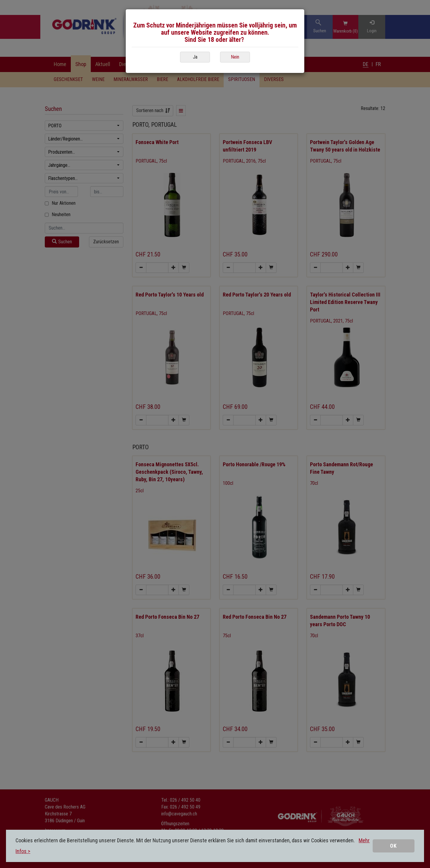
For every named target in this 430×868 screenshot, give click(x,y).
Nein (235, 57)
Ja (195, 57)
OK (393, 846)
